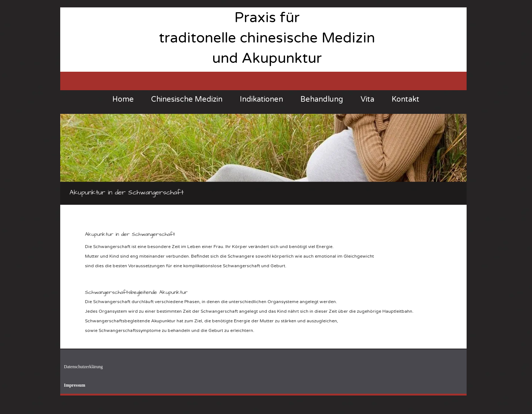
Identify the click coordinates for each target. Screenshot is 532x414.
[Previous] (71, 159)
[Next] (456, 159)
